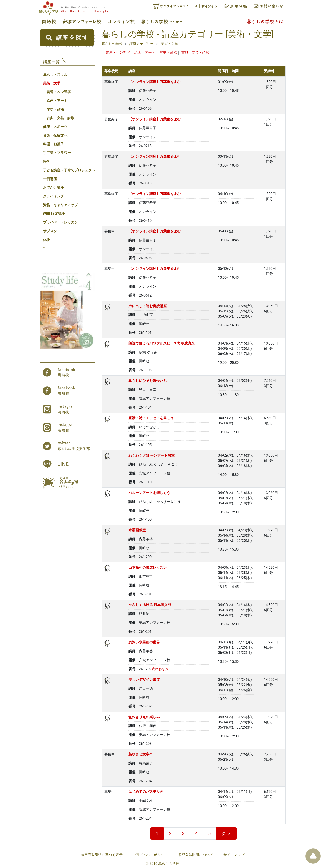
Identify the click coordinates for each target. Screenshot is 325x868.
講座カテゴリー (142, 44)
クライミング (53, 196)
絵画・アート (57, 101)
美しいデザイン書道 (144, 680)
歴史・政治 (55, 109)
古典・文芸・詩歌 (60, 118)
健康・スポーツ (55, 127)
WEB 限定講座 (54, 214)
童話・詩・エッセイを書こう (151, 418)
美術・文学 (52, 83)
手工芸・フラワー (57, 153)
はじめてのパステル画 (146, 792)
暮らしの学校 (112, 44)
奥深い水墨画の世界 (144, 642)
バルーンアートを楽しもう (149, 493)
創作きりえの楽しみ (144, 717)
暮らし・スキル (55, 75)
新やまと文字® (140, 754)
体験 (47, 240)
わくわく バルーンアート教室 (152, 455)
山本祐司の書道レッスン (148, 567)
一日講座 (50, 179)
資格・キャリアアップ (60, 205)
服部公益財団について (196, 855)
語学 (47, 162)
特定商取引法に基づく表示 (102, 855)
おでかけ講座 (53, 188)
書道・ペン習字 (59, 92)
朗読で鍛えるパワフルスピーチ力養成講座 (162, 343)
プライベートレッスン (60, 222)
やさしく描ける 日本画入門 (150, 605)
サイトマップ (234, 855)
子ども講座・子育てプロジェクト (69, 170)
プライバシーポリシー (150, 855)
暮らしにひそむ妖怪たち (148, 381)
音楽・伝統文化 (55, 135)
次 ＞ (226, 833)
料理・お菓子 (53, 144)
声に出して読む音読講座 (148, 306)
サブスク (50, 231)
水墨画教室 (137, 530)
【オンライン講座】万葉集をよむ (155, 82)
